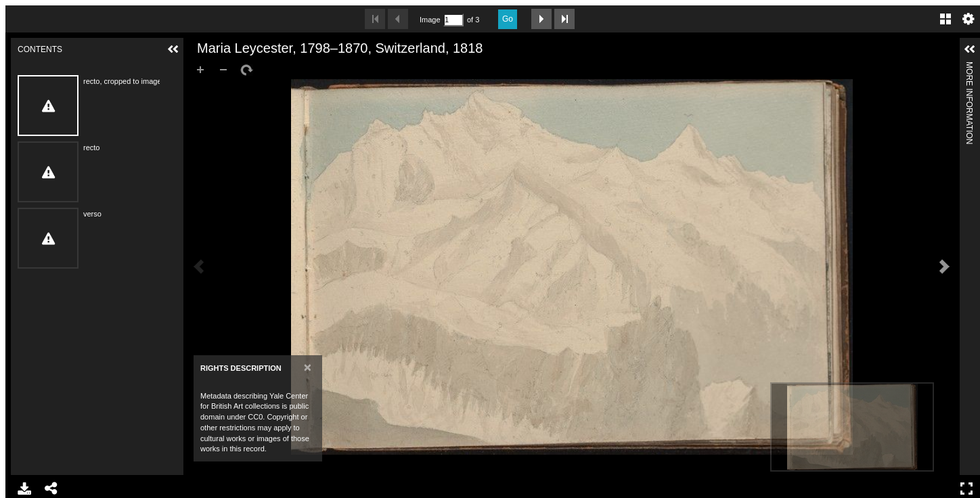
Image (430, 20)
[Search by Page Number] (453, 20)
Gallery (945, 19)
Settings (968, 19)
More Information (969, 67)
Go (508, 19)
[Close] (308, 367)
